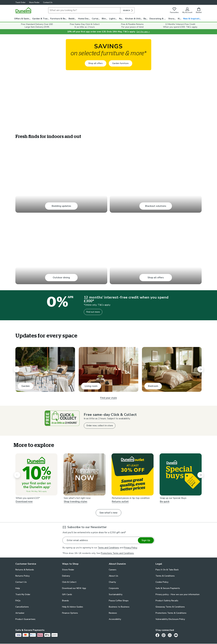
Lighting (114, 19)
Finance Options (70, 613)
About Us (113, 576)
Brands (65, 601)
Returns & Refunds (25, 570)
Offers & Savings (23, 19)
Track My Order (23, 594)
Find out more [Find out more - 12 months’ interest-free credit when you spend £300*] (93, 312)
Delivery (66, 576)
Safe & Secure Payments (168, 588)
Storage (173, 19)
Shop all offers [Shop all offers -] (95, 63)
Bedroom (153, 386)
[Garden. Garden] (45, 369)
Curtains (96, 19)
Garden (26, 386)
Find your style (108, 398)
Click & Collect (69, 582)
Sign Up (146, 540)
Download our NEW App (74, 588)
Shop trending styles (75, 502)
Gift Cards (67, 594)
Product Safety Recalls (167, 601)
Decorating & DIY (159, 19)
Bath (146, 19)
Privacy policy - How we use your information (178, 594)
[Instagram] (170, 635)
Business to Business (119, 607)
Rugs (122, 19)
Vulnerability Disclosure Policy (170, 619)
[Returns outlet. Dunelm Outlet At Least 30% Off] (133, 474)
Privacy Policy (131, 548)
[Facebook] (157, 635)
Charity (112, 582)
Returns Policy (22, 576)
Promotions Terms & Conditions (171, 613)
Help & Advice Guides (73, 607)
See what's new (108, 513)
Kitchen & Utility (134, 19)
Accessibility (115, 619)
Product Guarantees (25, 619)
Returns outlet (120, 502)
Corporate (114, 588)
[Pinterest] (164, 635)
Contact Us (48, 2)
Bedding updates (61, 206)
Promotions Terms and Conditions (117, 553)
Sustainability (116, 594)
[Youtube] (176, 635)
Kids (180, 19)
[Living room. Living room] (108, 369)
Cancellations (22, 607)
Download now (24, 502)
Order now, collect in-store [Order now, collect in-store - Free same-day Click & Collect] (100, 426)
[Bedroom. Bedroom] (172, 369)
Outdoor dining (61, 278)
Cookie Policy (162, 582)
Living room (91, 386)
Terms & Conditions (165, 576)
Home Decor (84, 19)
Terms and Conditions (108, 548)
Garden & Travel (41, 19)
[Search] (84, 10)
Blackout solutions (156, 206)
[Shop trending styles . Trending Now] (84, 474)
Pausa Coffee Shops (119, 601)
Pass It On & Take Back (167, 570)
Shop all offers (156, 278)
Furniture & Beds (59, 19)
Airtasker (20, 613)
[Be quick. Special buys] (181, 474)
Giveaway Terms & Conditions (170, 607)
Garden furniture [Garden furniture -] (120, 63)
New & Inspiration (193, 19)
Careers (113, 570)
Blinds (105, 19)
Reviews (113, 613)
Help (18, 588)
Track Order (20, 2)
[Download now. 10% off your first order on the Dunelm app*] (36, 474)
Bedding (73, 19)
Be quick (165, 502)
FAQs (18, 601)
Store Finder (34, 2)
